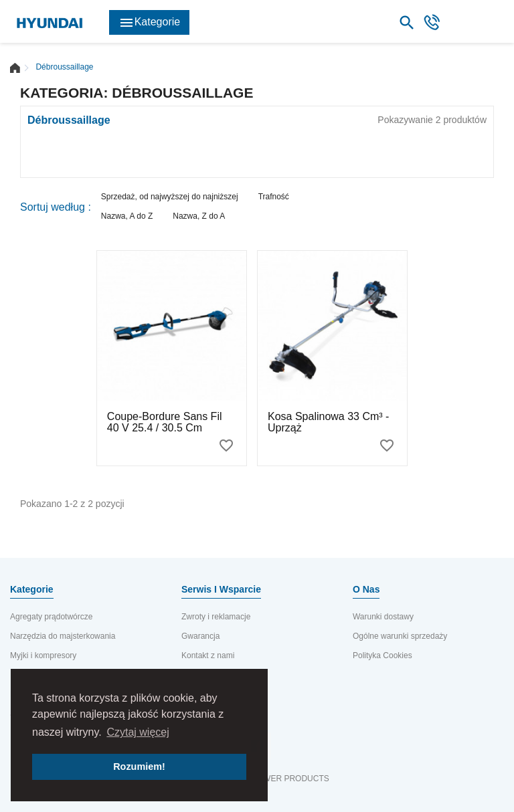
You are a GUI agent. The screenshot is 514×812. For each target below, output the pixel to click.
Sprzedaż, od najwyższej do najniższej (170, 197)
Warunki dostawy (383, 617)
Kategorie (150, 23)
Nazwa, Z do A (199, 216)
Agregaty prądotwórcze (51, 617)
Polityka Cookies (382, 655)
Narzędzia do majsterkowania (63, 636)
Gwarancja (200, 636)
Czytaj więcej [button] (138, 732)
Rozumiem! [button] (139, 767)
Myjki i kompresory (43, 655)
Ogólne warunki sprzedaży (400, 636)
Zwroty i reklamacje (216, 617)
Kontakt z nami (208, 655)
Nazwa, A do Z (127, 216)
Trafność (274, 197)
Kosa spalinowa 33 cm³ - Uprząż (328, 422)
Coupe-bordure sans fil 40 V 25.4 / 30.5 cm (165, 422)
